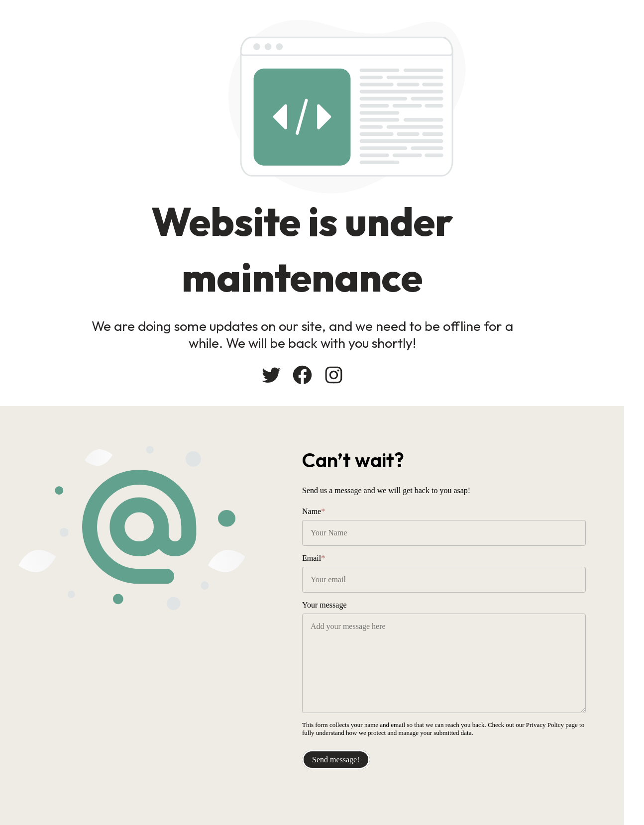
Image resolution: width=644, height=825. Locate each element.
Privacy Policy (545, 725)
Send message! (336, 760)
